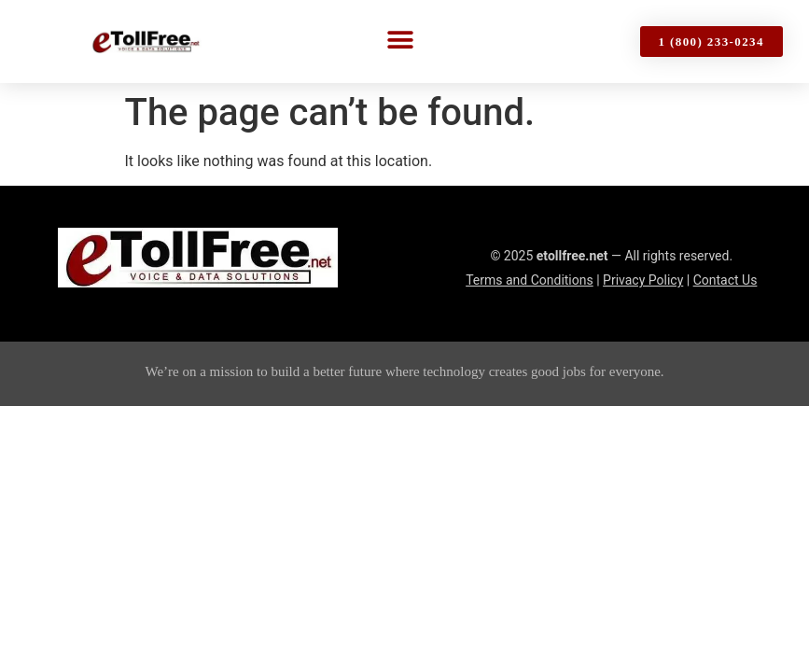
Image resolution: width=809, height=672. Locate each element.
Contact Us (725, 280)
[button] (401, 40)
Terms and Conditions (530, 280)
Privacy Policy (643, 280)
